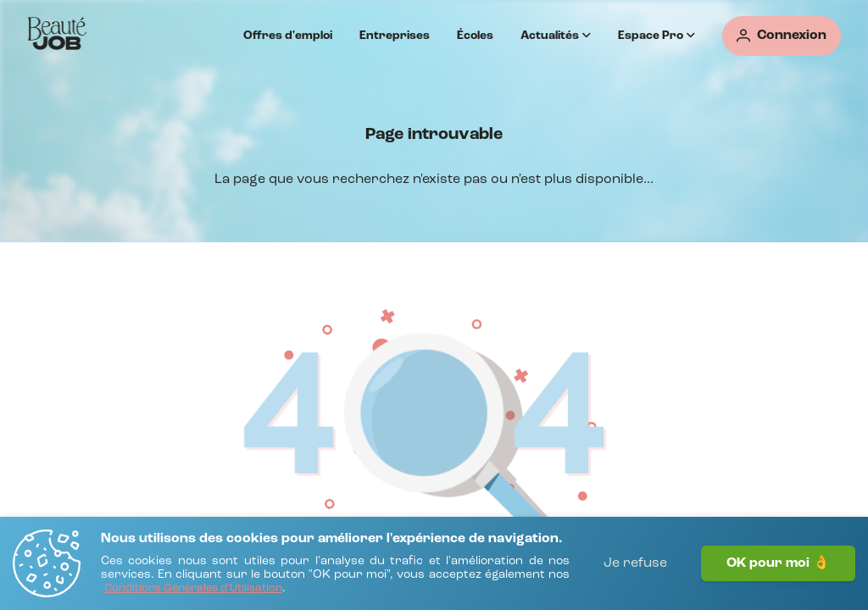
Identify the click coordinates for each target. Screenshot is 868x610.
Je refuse (635, 563)
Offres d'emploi (288, 36)
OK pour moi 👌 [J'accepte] (778, 563)
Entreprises (395, 36)
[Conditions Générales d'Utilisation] (193, 589)
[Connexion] (782, 36)
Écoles (475, 36)
